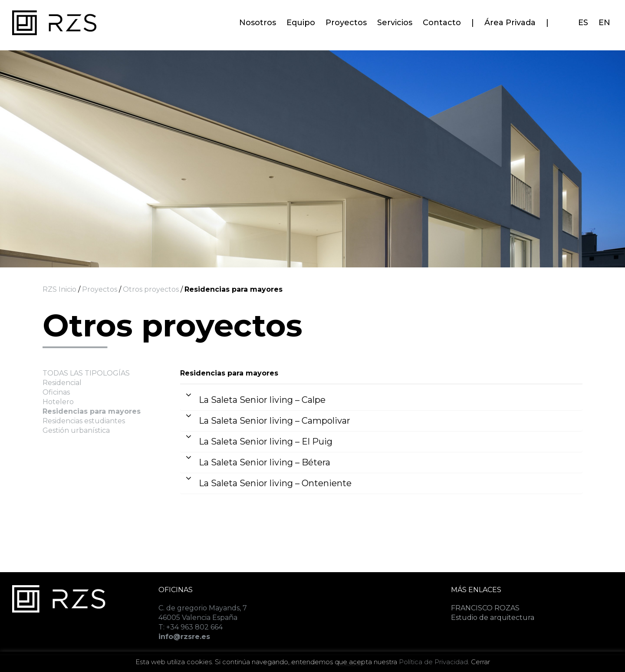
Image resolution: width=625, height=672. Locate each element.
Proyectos (100, 289)
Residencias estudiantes (84, 421)
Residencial (62, 383)
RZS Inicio (59, 289)
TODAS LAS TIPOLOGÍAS (86, 373)
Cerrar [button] (480, 662)
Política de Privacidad (433, 662)
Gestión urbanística (76, 430)
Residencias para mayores (92, 411)
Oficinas (56, 392)
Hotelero (58, 402)
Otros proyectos (150, 289)
